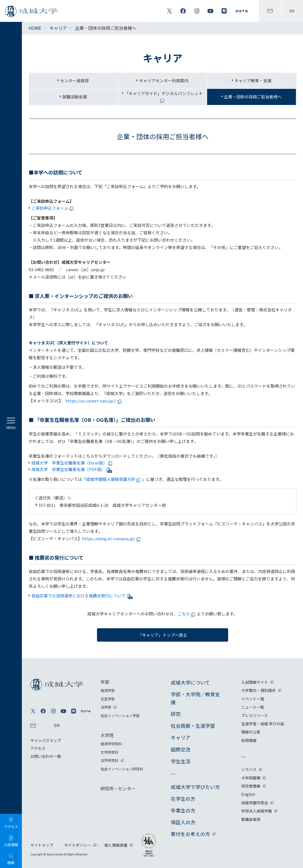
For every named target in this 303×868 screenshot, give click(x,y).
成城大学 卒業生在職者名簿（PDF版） (72, 469)
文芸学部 (108, 699)
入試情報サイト (255, 682)
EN (292, 11)
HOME (35, 28)
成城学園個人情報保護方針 (114, 479)
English (248, 794)
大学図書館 (251, 778)
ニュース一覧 (253, 707)
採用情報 (249, 740)
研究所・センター (118, 788)
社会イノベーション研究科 (122, 769)
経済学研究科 (111, 744)
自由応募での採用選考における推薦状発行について (82, 596)
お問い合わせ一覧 (46, 756)
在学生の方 (183, 799)
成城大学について (190, 682)
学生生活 (181, 761)
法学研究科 (109, 760)
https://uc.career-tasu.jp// (94, 401)
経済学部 (108, 690)
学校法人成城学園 (257, 811)
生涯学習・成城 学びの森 (263, 724)
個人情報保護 (116, 845)
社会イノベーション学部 (120, 716)
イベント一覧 (253, 699)
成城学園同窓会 (255, 803)
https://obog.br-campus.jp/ (112, 538)
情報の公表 (251, 732)
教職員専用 (251, 819)
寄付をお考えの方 (190, 834)
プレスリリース (255, 715)
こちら (187, 614)
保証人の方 (183, 822)
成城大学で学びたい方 (195, 787)
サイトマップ (42, 845)
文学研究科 (109, 752)
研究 (176, 714)
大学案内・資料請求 (258, 690)
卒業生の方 (183, 810)
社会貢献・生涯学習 (193, 726)
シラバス (249, 769)
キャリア (58, 28)
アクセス (38, 748)
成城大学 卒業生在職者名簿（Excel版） (73, 463)
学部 (105, 682)
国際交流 (181, 749)
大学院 (107, 735)
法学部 (106, 707)
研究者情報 (251, 786)
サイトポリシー (78, 845)
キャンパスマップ (46, 740)
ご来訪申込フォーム (53, 208)
